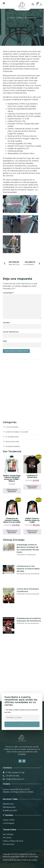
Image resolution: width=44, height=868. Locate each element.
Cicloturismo (32, 18)
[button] (4, 3)
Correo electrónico (11, 332)
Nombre (6, 323)
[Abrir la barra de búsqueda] (33, 4)
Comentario (8, 293)
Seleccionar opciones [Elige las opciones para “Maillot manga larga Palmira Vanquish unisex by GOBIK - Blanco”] (12, 491)
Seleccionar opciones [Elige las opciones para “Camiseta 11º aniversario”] (32, 487)
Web (5, 341)
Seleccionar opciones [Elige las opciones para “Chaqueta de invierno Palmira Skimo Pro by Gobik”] (12, 532)
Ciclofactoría (23, 854)
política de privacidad (28, 710)
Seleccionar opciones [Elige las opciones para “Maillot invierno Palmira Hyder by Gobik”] (32, 532)
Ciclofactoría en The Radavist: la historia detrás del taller (28, 569)
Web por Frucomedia (29, 857)
